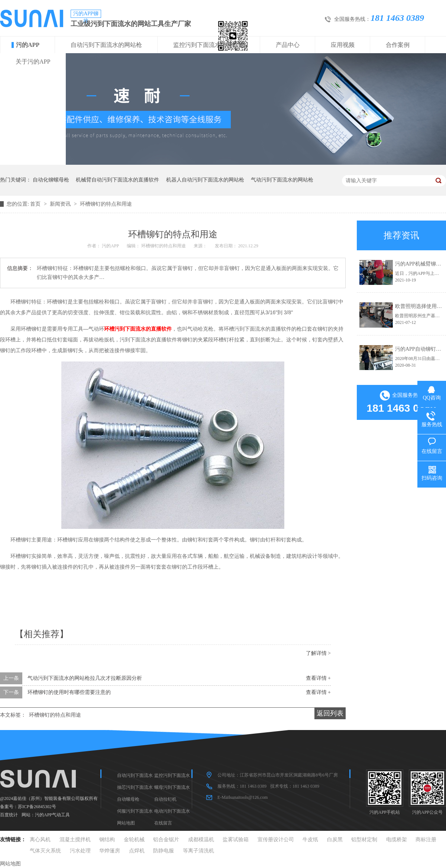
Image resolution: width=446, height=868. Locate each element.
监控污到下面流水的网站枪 (209, 45)
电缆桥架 (397, 840)
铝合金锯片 (166, 840)
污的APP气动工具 (52, 815)
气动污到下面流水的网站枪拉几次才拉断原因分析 (85, 678)
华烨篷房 (110, 851)
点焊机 (137, 851)
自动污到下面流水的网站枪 (106, 45)
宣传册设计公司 (276, 840)
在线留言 (163, 823)
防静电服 (164, 851)
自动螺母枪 (128, 799)
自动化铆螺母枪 (51, 180)
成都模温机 (201, 840)
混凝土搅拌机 (75, 840)
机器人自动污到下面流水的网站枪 (205, 180)
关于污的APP (33, 62)
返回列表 (330, 713)
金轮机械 (134, 840)
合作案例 (398, 45)
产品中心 (288, 45)
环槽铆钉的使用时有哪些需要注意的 (69, 692)
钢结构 (107, 840)
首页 (36, 204)
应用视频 (343, 45)
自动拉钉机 (165, 799)
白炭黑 (335, 840)
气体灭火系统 (45, 851)
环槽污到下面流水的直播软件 (138, 329)
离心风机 (40, 840)
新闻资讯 (61, 204)
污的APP (28, 45)
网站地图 (126, 823)
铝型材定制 (364, 840)
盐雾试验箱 (236, 840)
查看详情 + (318, 678)
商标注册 (426, 840)
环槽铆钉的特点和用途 (106, 204)
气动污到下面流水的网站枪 (282, 180)
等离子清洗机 (198, 851)
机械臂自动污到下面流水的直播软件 (117, 180)
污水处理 (80, 851)
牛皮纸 (310, 840)
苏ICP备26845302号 (37, 807)
